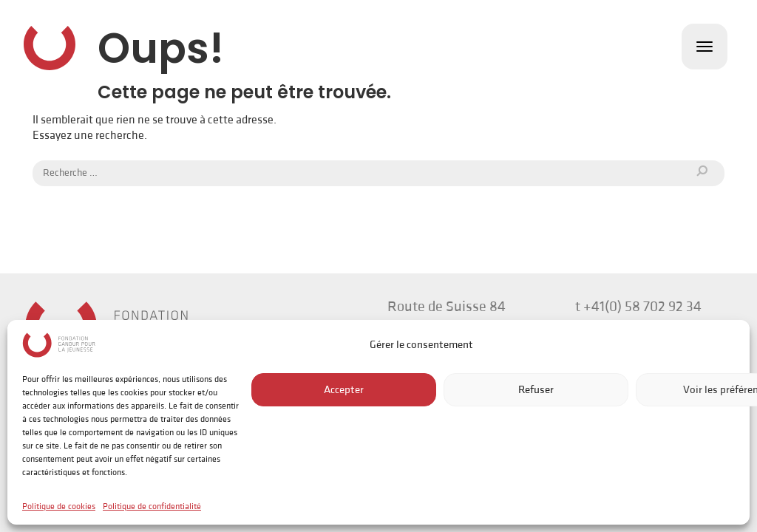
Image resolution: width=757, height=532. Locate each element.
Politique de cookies (59, 507)
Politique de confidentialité (152, 507)
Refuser (536, 390)
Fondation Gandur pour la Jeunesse (50, 48)
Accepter (344, 390)
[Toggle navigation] (705, 47)
